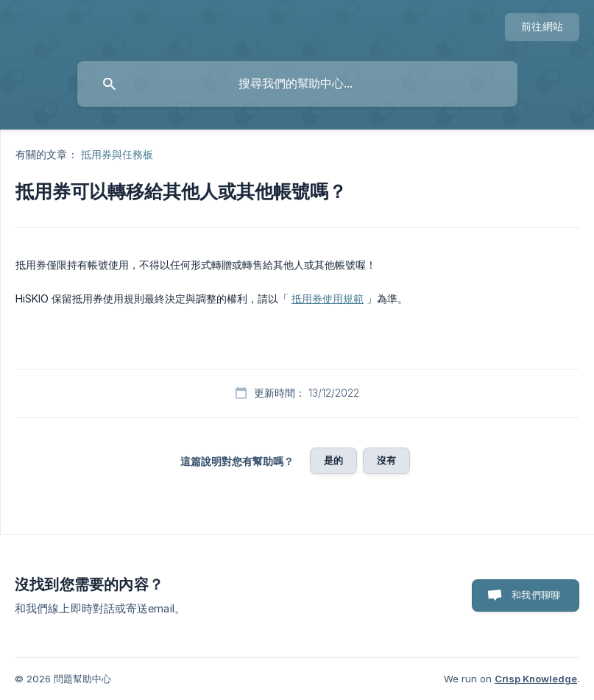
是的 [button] (333, 460)
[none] (542, 27)
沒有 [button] (386, 460)
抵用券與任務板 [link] (117, 154)
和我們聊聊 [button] (536, 595)
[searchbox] (297, 84)
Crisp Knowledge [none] (536, 679)
